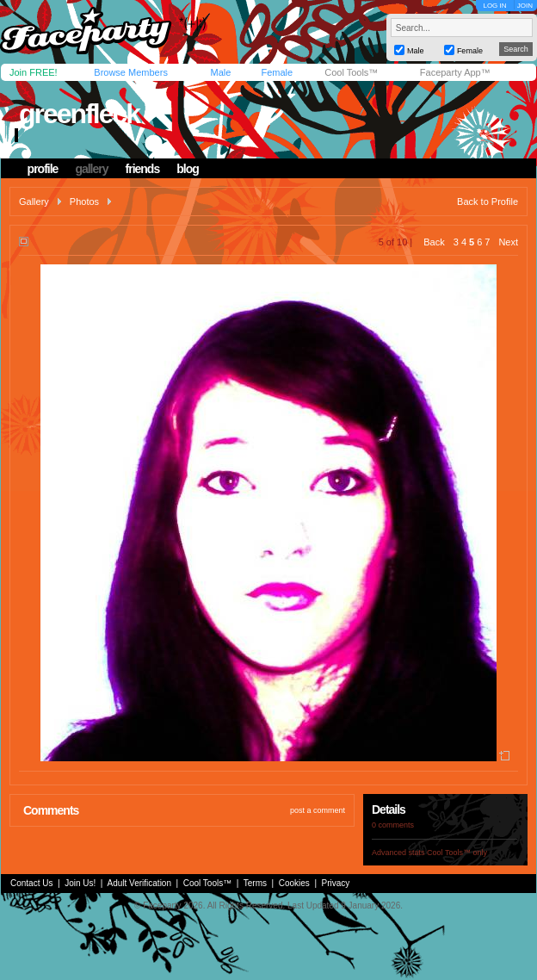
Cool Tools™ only (457, 853)
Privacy (336, 883)
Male (220, 72)
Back (434, 242)
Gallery (34, 202)
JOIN (525, 6)
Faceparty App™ (455, 72)
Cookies (294, 883)
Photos (84, 202)
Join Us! (80, 883)
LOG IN (494, 6)
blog (188, 169)
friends (143, 169)
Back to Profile (488, 202)
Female (277, 72)
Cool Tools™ (351, 72)
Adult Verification (139, 883)
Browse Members (131, 72)
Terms (255, 883)
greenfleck (79, 114)
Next (508, 242)
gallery (91, 169)
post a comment (318, 810)
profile (43, 169)
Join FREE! (34, 72)
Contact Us (31, 883)
